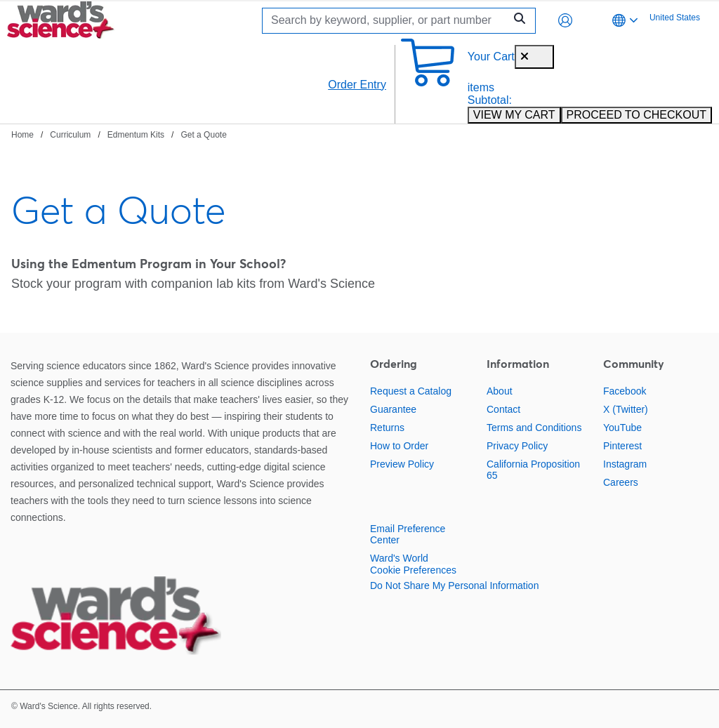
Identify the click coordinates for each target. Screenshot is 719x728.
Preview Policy (402, 464)
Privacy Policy (517, 446)
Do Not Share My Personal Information (454, 585)
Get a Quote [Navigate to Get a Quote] (203, 135)
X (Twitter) (626, 409)
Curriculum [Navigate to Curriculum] (70, 135)
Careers (621, 482)
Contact (503, 409)
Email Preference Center (408, 534)
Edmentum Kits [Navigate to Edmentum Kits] (136, 135)
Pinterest (622, 446)
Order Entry (357, 85)
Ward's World (399, 558)
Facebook (625, 391)
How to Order (399, 446)
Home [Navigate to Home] (22, 135)
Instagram (625, 464)
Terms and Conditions (534, 428)
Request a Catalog (411, 391)
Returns (387, 428)
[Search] (387, 21)
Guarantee (393, 409)
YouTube (622, 428)
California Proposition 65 (533, 470)
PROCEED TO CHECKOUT (636, 115)
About (500, 391)
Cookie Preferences (413, 570)
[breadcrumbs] (119, 134)
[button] (565, 20)
